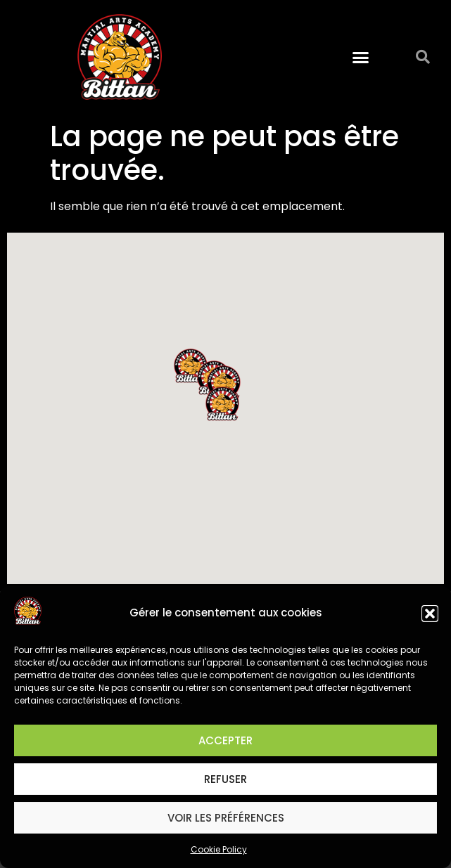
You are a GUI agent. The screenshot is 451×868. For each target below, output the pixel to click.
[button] (430, 614)
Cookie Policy (219, 849)
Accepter (225, 740)
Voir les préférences (226, 818)
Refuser (225, 779)
